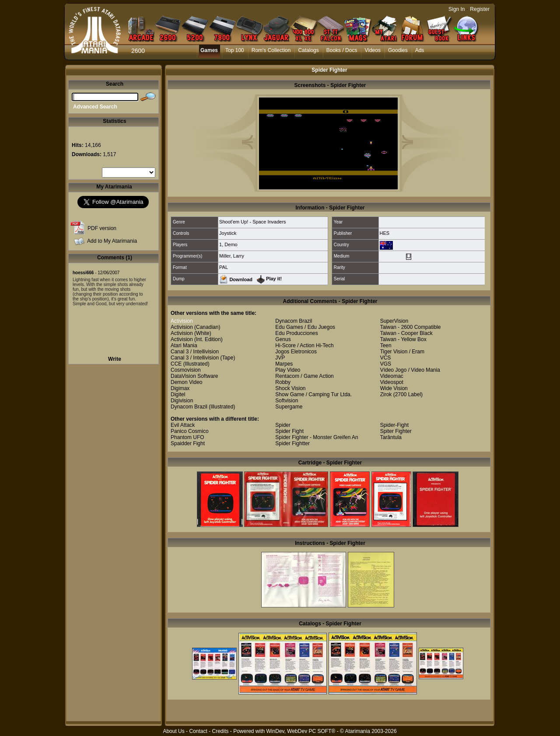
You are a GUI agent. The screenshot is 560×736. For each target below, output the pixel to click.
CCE (176, 364)
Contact (198, 731)
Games (209, 50)
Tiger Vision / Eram (402, 352)
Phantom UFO (187, 437)
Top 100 (235, 50)
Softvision (287, 401)
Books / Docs (342, 50)
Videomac (392, 376)
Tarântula (391, 437)
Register (480, 9)
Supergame (289, 407)
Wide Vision (394, 388)
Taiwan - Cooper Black (406, 333)
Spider (283, 425)
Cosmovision (186, 370)
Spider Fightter (292, 443)
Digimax (180, 388)
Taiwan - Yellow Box (403, 339)
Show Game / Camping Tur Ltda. (313, 394)
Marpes (284, 364)
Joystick (228, 233)
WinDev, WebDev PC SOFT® (301, 731)
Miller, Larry (232, 256)
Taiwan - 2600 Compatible (411, 327)
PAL (224, 267)
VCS (386, 358)
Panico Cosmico (190, 431)
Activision (182, 321)
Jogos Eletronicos (296, 352)
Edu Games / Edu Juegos (305, 327)
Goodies (398, 50)
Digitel (178, 394)
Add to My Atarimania (112, 241)
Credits (220, 731)
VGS (386, 364)
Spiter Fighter (396, 431)
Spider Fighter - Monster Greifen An (317, 437)
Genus (283, 339)
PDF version (102, 228)
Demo (231, 244)
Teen (386, 345)
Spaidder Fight (188, 443)
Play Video (288, 370)
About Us (173, 731)
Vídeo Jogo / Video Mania (410, 370)
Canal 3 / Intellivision (195, 352)
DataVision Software (194, 376)
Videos (372, 50)
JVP (280, 358)
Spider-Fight (394, 425)
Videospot (392, 382)
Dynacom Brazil (189, 407)
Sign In (457, 9)
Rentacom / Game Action (304, 376)
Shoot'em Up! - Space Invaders (253, 222)
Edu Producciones (296, 333)
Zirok (386, 394)
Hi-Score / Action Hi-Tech (304, 345)
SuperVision (394, 321)
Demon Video (187, 382)
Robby (283, 382)
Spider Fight (289, 431)
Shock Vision (290, 388)
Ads (420, 50)
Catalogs (308, 50)
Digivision (182, 401)
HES (385, 233)
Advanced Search (95, 107)
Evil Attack (183, 425)
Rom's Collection (271, 50)
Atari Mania (184, 345)
